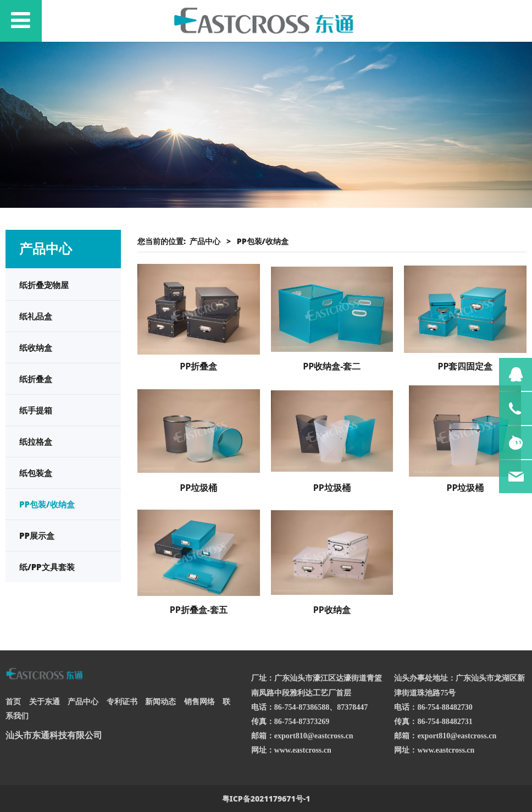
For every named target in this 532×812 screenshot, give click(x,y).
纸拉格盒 (36, 441)
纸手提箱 (36, 410)
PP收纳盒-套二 (332, 366)
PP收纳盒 (332, 610)
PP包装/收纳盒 (47, 504)
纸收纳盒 (36, 347)
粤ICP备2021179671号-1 (266, 799)
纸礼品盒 (36, 316)
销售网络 (199, 701)
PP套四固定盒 (465, 366)
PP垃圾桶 (198, 488)
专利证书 (122, 701)
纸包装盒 (36, 473)
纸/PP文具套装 (47, 567)
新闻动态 (160, 701)
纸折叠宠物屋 (44, 285)
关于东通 (45, 701)
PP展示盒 (37, 535)
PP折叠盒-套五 (199, 610)
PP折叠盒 (198, 366)
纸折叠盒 (36, 379)
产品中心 (205, 241)
